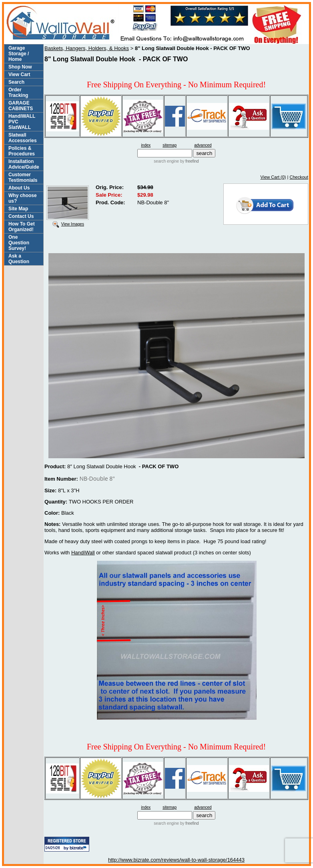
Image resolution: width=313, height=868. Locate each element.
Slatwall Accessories (23, 138)
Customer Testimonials (23, 177)
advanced (203, 145)
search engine (166, 161)
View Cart (19, 75)
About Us (19, 188)
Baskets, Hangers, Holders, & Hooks (87, 48)
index (146, 145)
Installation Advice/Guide (24, 164)
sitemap (170, 145)
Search (16, 82)
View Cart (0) (273, 177)
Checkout (299, 177)
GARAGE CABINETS (21, 106)
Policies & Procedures (22, 151)
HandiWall (83, 553)
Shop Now (20, 67)
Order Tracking (18, 93)
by (189, 161)
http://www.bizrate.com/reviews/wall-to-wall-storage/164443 (176, 860)
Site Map (18, 209)
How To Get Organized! (22, 227)
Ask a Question (19, 259)
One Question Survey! (19, 243)
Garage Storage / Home (19, 54)
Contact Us (21, 216)
